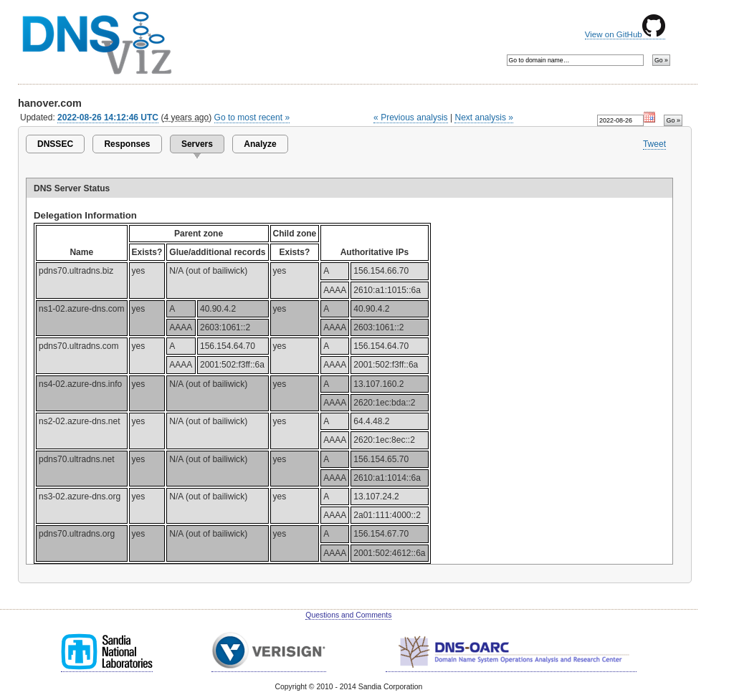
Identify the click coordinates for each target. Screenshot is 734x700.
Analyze (260, 144)
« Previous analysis (411, 118)
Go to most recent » (252, 118)
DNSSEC (55, 144)
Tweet (654, 144)
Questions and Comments (348, 615)
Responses (127, 144)
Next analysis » (483, 118)
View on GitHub (625, 34)
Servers (197, 144)
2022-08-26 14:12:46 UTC (108, 118)
